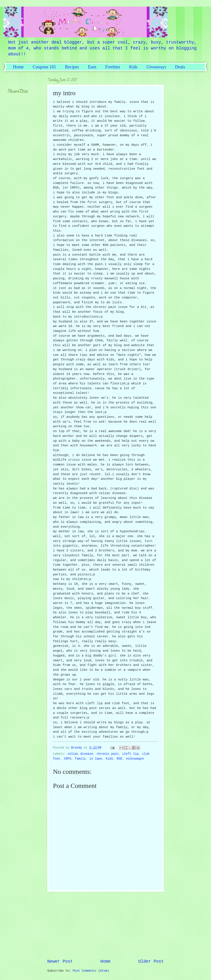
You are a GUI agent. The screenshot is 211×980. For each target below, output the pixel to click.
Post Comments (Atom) (91, 971)
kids (109, 759)
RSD (119, 759)
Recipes (72, 67)
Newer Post (60, 962)
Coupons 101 (44, 67)
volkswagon (135, 759)
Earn (92, 67)
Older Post (151, 962)
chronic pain (108, 754)
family (80, 759)
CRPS (68, 759)
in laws (96, 759)
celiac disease (80, 754)
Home (18, 67)
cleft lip (130, 754)
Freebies (113, 67)
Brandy (78, 748)
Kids (133, 67)
